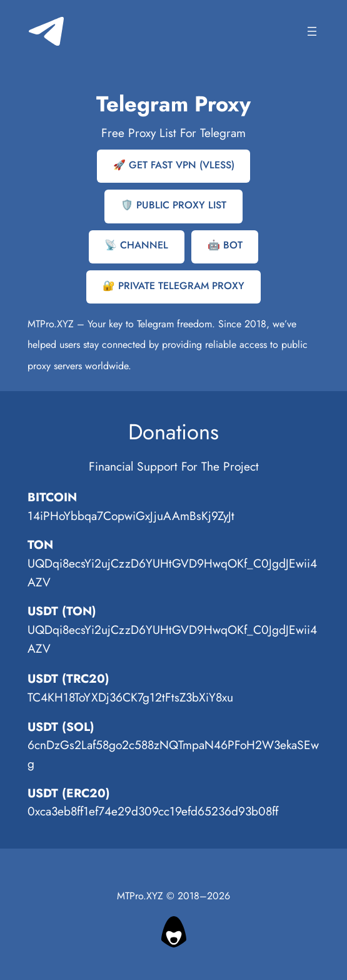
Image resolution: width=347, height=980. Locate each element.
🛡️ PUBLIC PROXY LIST (174, 205)
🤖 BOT (225, 245)
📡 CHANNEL (136, 245)
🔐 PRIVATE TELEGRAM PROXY (174, 286)
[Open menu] (312, 31)
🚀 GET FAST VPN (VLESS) (174, 165)
